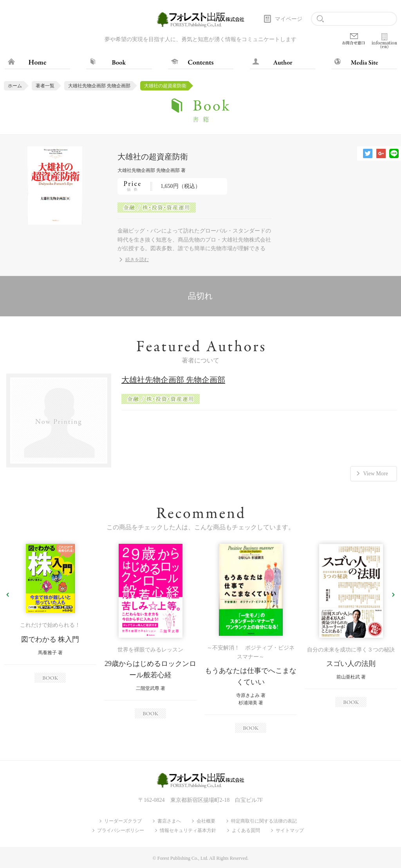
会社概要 (206, 821)
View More (375, 474)
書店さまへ (169, 821)
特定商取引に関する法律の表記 (264, 821)
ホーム (15, 86)
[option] (50, 613)
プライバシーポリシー (121, 830)
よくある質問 (246, 830)
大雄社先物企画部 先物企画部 (99, 86)
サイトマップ (290, 830)
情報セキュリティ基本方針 (188, 830)
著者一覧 (45, 86)
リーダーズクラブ (123, 821)
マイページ (289, 19)
